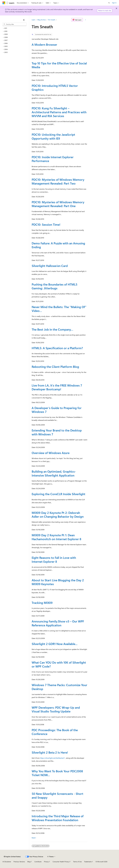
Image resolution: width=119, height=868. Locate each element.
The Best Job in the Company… (52, 329)
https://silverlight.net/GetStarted (52, 758)
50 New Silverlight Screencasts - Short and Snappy (57, 796)
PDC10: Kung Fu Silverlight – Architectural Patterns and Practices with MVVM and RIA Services (59, 112)
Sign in (114, 3)
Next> (34, 838)
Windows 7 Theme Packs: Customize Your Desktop (59, 687)
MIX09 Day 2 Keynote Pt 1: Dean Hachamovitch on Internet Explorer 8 (56, 537)
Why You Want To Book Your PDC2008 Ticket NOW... (57, 773)
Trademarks (88, 862)
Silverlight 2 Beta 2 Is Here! (50, 752)
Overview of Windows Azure (51, 453)
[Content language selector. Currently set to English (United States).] (12, 857)
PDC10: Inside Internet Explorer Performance (53, 159)
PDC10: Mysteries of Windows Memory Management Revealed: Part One (58, 204)
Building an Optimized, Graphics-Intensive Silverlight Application (54, 473)
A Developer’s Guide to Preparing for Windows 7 (57, 410)
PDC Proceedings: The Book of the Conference (55, 732)
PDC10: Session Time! (46, 224)
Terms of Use (77, 862)
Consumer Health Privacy (61, 862)
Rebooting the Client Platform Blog (55, 367)
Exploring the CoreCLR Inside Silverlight (58, 494)
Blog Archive (42, 20)
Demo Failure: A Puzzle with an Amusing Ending (58, 245)
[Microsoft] (4, 3)
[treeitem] (15, 28)
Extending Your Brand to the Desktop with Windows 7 (57, 432)
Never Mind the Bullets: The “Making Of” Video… (59, 309)
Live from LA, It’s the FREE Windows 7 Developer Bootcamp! (57, 387)
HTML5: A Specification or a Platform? (57, 348)
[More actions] (85, 20)
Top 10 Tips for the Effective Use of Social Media (59, 65)
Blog (29, 862)
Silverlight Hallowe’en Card (50, 266)
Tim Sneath (52, 20)
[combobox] (15, 24)
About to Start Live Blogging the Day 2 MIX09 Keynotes (58, 582)
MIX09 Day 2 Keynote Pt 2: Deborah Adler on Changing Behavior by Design (58, 515)
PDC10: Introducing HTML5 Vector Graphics (55, 88)
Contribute (38, 862)
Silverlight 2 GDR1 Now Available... (55, 644)
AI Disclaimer (7, 862)
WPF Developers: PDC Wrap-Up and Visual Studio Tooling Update (56, 709)
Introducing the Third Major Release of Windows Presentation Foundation (58, 818)
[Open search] (109, 3)
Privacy (46, 862)
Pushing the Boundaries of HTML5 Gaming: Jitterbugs (55, 286)
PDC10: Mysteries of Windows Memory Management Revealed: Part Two (58, 181)
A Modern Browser (44, 44)
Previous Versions (19, 862)
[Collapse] (24, 20)
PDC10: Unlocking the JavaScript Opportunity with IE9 (53, 136)
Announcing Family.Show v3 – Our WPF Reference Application (58, 623)
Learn (33, 20)
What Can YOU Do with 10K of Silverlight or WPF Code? (59, 664)
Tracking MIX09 (42, 603)
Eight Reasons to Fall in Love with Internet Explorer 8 (54, 559)
